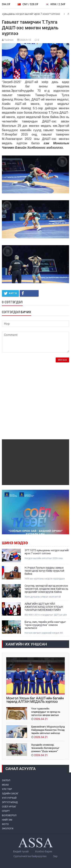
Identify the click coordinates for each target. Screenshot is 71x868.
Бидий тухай (21, 851)
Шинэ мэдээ (15, 543)
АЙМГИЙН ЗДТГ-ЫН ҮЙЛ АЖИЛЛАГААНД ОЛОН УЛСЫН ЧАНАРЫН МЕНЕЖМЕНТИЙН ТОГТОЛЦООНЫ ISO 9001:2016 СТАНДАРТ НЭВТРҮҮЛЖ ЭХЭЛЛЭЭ (46, 607)
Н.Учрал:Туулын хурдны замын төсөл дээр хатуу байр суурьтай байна (44, 571)
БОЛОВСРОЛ (9, 815)
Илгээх (62, 360)
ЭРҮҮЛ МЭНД (10, 802)
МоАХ (5, 785)
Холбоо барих (44, 851)
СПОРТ (6, 811)
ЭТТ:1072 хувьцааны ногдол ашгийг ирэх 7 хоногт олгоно (47, 552)
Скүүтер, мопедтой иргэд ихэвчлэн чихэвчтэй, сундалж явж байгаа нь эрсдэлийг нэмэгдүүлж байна (46, 589)
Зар (55, 856)
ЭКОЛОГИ (8, 829)
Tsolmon (9, 40)
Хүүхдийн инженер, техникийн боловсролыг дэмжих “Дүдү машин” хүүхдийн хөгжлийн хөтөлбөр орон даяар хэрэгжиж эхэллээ (45, 748)
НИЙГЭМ (7, 820)
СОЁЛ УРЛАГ (9, 807)
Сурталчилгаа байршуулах (30, 856)
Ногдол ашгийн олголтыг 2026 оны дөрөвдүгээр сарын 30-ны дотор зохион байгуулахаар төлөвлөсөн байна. (46, 558)
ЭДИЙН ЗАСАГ (10, 793)
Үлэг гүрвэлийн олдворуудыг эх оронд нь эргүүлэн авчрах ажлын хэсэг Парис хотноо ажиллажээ (46, 712)
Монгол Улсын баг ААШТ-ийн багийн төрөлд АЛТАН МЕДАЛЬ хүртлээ (35, 700)
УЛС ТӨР (7, 789)
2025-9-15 (25, 40)
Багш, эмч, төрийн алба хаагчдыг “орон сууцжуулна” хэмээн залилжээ (45, 625)
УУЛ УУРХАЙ (9, 798)
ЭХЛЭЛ (6, 780)
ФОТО (5, 824)
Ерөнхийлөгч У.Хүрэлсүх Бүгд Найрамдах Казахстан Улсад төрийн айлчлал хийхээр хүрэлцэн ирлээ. (48, 730)
